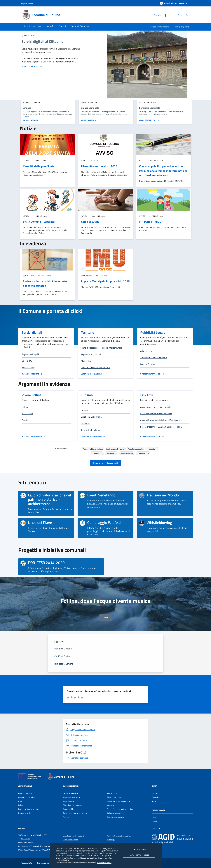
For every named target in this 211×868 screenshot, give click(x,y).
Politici (21, 805)
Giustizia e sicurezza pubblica (118, 801)
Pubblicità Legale (153, 332)
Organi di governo (25, 793)
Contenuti (30, 35)
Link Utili (147, 395)
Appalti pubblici (69, 809)
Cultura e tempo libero (116, 813)
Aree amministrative (26, 797)
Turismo (87, 395)
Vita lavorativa (113, 793)
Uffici (20, 801)
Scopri (106, 618)
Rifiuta (139, 850)
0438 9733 (26, 839)
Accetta (139, 855)
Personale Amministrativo (29, 809)
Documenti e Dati (25, 813)
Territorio (88, 332)
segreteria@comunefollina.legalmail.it (37, 846)
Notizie (154, 793)
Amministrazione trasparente (119, 836)
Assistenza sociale (135, 449)
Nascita (152, 449)
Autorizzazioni (68, 801)
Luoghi (154, 817)
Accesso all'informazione (159, 27)
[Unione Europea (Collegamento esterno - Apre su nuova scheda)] (30, 777)
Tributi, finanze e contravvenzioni (120, 809)
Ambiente (111, 805)
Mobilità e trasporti (115, 797)
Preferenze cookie (104, 863)
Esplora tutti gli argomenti (106, 463)
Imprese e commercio (116, 817)
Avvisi (154, 801)
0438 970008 (27, 842)
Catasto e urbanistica (71, 793)
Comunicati (156, 797)
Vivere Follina (32, 395)
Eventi (154, 821)
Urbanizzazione (143, 453)
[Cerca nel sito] (188, 15)
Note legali (111, 840)
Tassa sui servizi (127, 453)
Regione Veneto (27, 3)
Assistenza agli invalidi (115, 449)
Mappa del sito (26, 863)
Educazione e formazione (73, 805)
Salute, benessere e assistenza (75, 813)
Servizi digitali (32, 332)
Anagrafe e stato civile (72, 797)
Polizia (97, 453)
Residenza (111, 453)
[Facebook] (165, 15)
